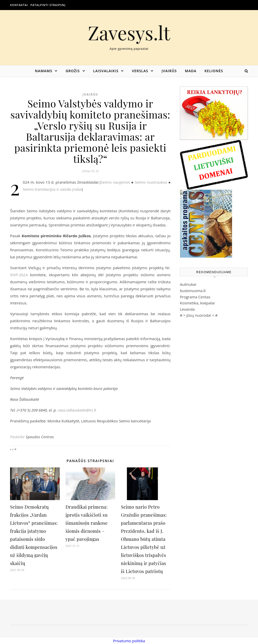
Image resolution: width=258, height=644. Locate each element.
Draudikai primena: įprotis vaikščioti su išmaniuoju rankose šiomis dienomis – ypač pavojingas (87, 523)
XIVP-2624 (19, 275)
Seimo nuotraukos (151, 182)
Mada (191, 71)
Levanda (187, 309)
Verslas (140, 71)
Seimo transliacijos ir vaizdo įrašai (52, 189)
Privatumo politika (129, 641)
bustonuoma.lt (193, 291)
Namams (43, 71)
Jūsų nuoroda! (199, 315)
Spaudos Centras (40, 437)
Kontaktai (19, 5)
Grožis (73, 71)
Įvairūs (169, 71)
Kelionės (214, 71)
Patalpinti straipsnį (48, 5)
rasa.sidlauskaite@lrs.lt (77, 410)
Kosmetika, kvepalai (197, 303)
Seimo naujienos (115, 182)
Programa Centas (195, 297)
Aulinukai (188, 284)
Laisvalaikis (106, 71)
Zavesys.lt (129, 33)
